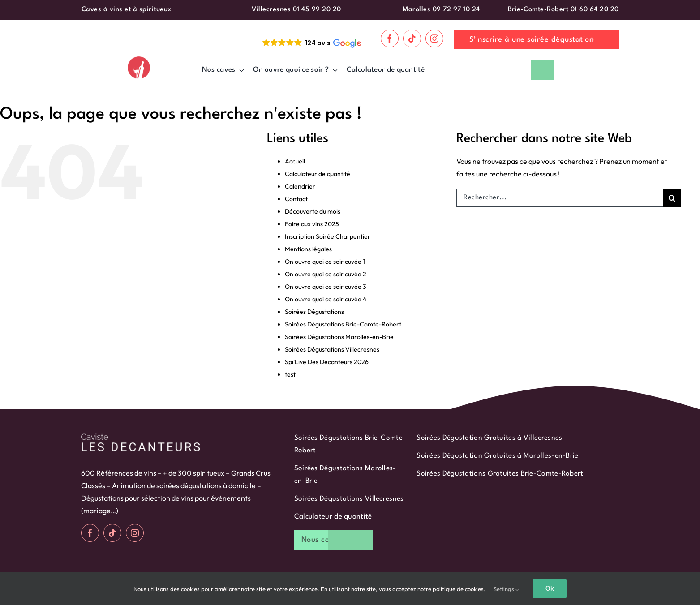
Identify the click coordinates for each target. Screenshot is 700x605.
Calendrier (300, 186)
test (290, 374)
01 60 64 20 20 (595, 10)
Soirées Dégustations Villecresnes (332, 349)
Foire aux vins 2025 (312, 224)
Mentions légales (308, 249)
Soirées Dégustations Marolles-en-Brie (339, 337)
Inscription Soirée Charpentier (328, 236)
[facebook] (390, 39)
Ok (550, 588)
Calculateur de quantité (318, 174)
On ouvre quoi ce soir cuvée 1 (325, 262)
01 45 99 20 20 (317, 10)
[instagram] (434, 39)
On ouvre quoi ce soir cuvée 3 (326, 287)
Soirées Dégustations (314, 312)
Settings (506, 589)
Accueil (295, 161)
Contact (296, 199)
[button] (311, 43)
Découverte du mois (313, 211)
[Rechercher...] (560, 198)
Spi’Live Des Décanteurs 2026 (327, 362)
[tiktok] (412, 39)
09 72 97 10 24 (456, 10)
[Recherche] (672, 198)
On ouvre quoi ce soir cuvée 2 (326, 274)
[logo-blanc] (141, 435)
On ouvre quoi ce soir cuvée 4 (326, 299)
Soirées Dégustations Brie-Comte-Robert (343, 324)
